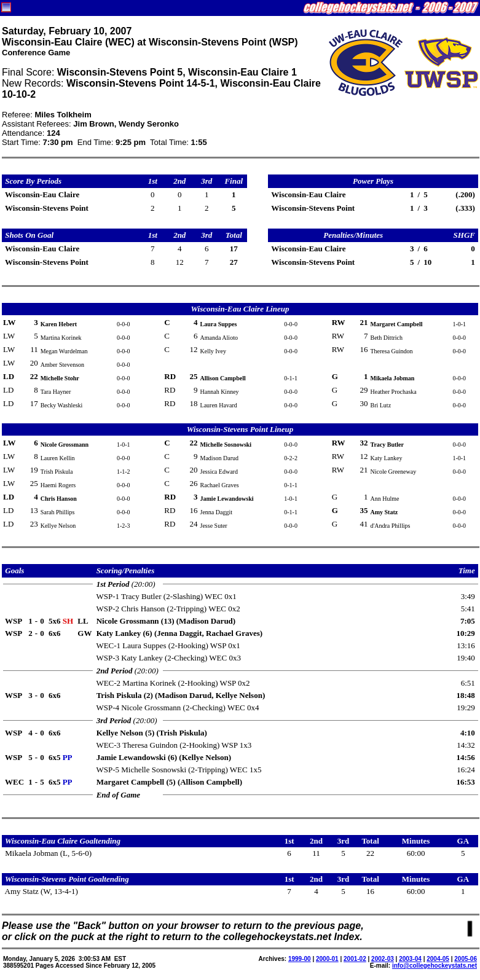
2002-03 (383, 959)
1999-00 (300, 959)
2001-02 (355, 959)
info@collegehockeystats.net (435, 966)
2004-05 (438, 959)
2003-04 (410, 959)
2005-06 (466, 959)
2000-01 (327, 959)
